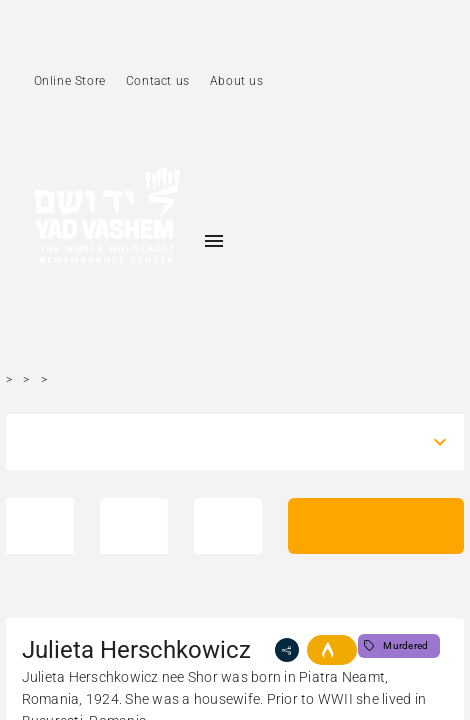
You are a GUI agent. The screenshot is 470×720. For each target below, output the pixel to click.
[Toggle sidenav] (214, 241)
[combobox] (217, 442)
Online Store (70, 81)
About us (237, 81)
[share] (287, 650)
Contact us (158, 81)
